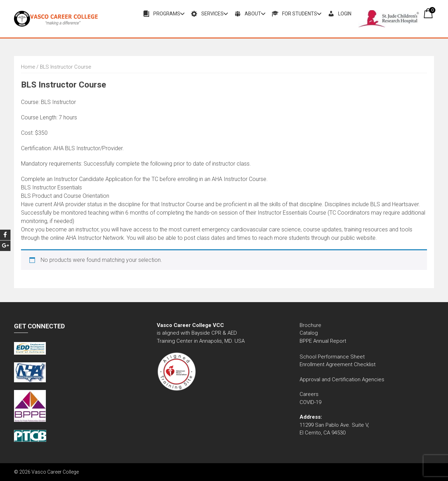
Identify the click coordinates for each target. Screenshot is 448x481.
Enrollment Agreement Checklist (338, 364)
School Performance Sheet (332, 357)
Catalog (309, 333)
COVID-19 (310, 402)
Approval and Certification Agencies (342, 379)
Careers (309, 394)
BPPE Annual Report (323, 341)
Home (28, 67)
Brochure (310, 325)
